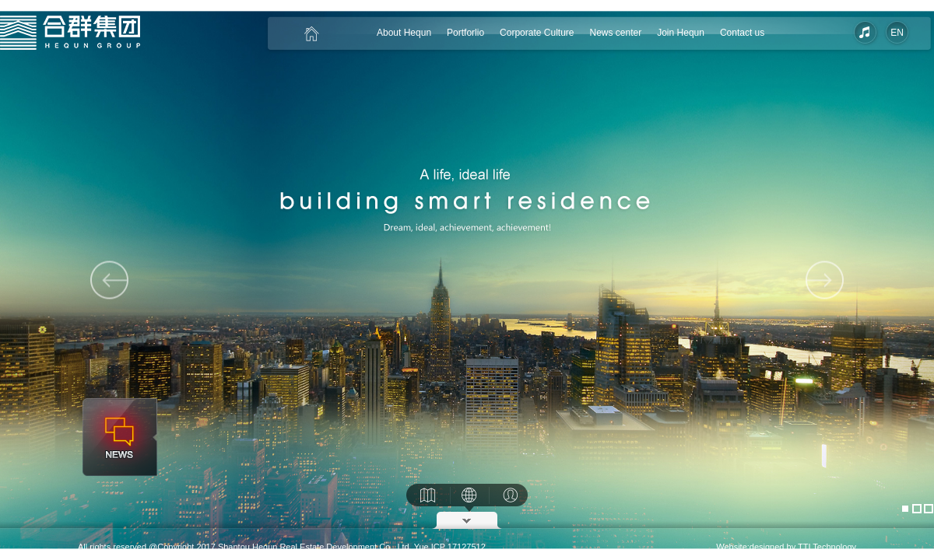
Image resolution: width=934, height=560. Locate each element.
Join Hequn (681, 33)
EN (897, 33)
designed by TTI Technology (803, 547)
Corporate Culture (537, 33)
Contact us (742, 33)
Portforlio (465, 33)
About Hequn (404, 33)
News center (615, 33)
